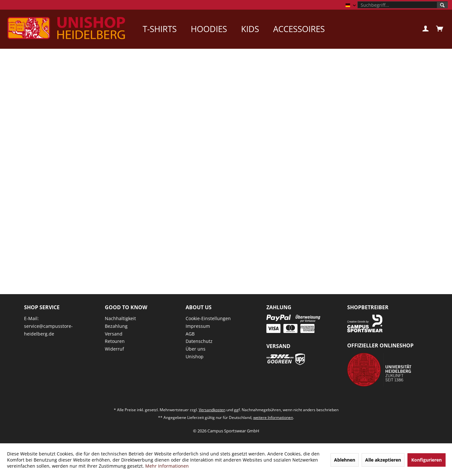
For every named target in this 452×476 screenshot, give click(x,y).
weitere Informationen (273, 417)
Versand (114, 334)
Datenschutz (199, 341)
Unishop (195, 357)
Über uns (196, 349)
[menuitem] (403, 5)
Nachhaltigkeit (120, 318)
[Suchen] (442, 5)
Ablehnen (345, 460)
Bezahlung (116, 326)
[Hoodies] (209, 29)
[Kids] (250, 29)
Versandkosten (212, 410)
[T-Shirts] (160, 29)
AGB (190, 334)
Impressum (198, 326)
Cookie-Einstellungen (208, 318)
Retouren (115, 341)
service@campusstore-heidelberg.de (48, 330)
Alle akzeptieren (383, 460)
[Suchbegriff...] (403, 5)
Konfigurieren (427, 460)
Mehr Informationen (167, 466)
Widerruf (114, 349)
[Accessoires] (299, 29)
